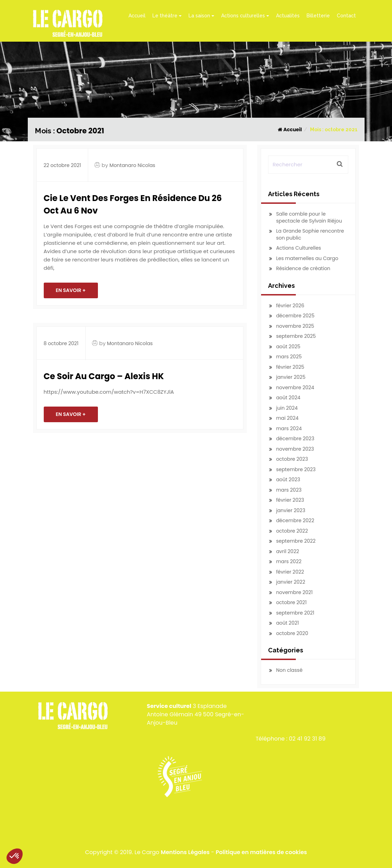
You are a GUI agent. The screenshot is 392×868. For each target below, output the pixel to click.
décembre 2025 (295, 316)
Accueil (137, 16)
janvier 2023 (291, 510)
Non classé (289, 670)
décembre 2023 (295, 439)
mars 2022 (289, 561)
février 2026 (290, 306)
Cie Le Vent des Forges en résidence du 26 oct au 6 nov (133, 204)
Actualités (288, 16)
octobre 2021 (291, 602)
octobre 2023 (292, 459)
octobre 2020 (292, 633)
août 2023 (288, 479)
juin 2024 (287, 408)
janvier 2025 (291, 377)
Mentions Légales (185, 852)
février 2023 (290, 500)
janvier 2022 (291, 582)
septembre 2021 (295, 613)
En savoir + (71, 290)
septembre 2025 (296, 336)
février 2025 (290, 367)
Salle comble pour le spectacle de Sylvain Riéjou (309, 217)
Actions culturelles (245, 16)
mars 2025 (289, 357)
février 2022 (290, 572)
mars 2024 (289, 428)
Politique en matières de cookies (261, 852)
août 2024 (288, 398)
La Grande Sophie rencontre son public (310, 234)
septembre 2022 (296, 541)
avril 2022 (287, 551)
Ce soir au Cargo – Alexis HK (104, 376)
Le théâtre (167, 16)
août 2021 (287, 623)
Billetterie (318, 16)
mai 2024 (287, 418)
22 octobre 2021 (62, 165)
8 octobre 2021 (61, 343)
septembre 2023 (296, 469)
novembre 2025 (295, 326)
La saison (201, 16)
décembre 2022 (295, 520)
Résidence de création (303, 268)
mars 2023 (289, 490)
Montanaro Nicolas (132, 165)
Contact (346, 16)
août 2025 (288, 347)
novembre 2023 (295, 449)
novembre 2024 (295, 387)
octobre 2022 (292, 531)
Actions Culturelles (299, 248)
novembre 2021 (294, 592)
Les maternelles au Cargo (307, 258)
